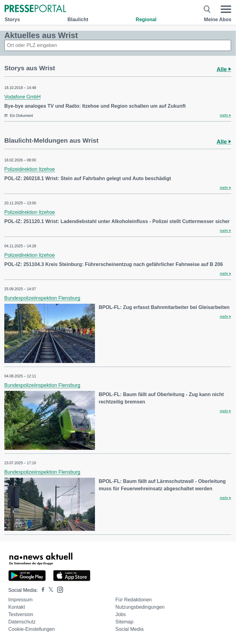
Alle (224, 69)
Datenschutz (22, 622)
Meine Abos (218, 19)
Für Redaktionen (133, 600)
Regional (146, 19)
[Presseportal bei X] (49, 590)
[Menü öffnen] (226, 9)
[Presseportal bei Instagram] (58, 589)
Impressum (20, 600)
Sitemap (124, 622)
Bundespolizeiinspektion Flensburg (42, 298)
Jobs (120, 614)
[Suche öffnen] (207, 9)
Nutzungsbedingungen (140, 607)
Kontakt (17, 607)
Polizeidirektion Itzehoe (30, 169)
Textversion (21, 614)
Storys (12, 19)
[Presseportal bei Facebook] (41, 590)
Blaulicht (78, 19)
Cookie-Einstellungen (31, 629)
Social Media (129, 629)
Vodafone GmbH (22, 97)
